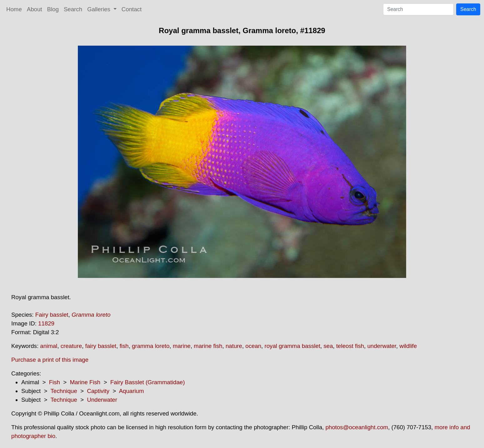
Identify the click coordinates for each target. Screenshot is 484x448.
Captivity (98, 391)
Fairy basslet (52, 315)
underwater (382, 346)
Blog (53, 9)
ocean (253, 346)
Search (73, 9)
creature (71, 346)
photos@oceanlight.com (357, 427)
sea (328, 346)
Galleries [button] (100, 9)
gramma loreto (151, 346)
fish (124, 346)
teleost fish (350, 346)
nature (234, 346)
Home (14, 9)
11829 (46, 323)
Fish (55, 382)
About (35, 9)
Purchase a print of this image (50, 360)
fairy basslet (101, 346)
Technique (64, 391)
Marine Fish (85, 382)
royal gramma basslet (292, 346)
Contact (132, 9)
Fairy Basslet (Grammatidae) (148, 382)
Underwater (102, 400)
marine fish (208, 346)
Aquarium (131, 391)
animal (49, 346)
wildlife (408, 346)
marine (181, 346)
